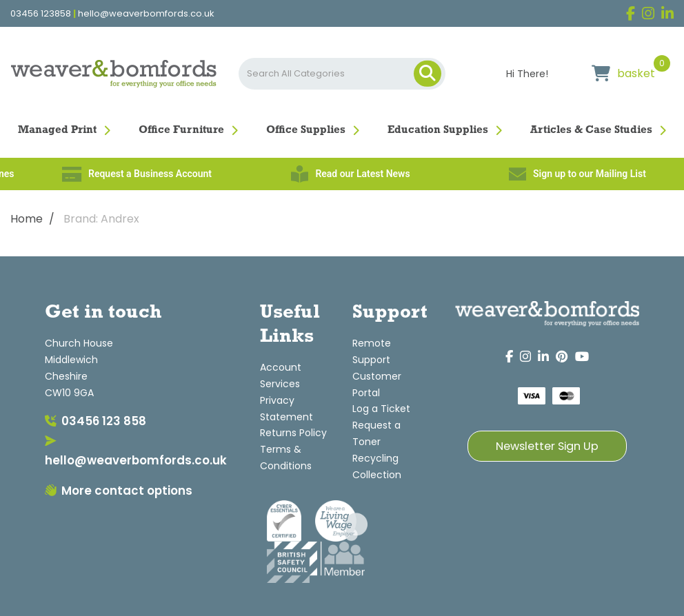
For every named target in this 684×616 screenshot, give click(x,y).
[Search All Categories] (342, 74)
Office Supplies (306, 130)
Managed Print (57, 130)
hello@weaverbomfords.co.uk (146, 14)
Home (27, 219)
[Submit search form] (428, 74)
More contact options (119, 491)
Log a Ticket (381, 409)
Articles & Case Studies (591, 130)
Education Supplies (438, 130)
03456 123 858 (95, 421)
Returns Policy (293, 433)
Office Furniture (181, 130)
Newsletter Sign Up (547, 446)
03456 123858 (41, 14)
